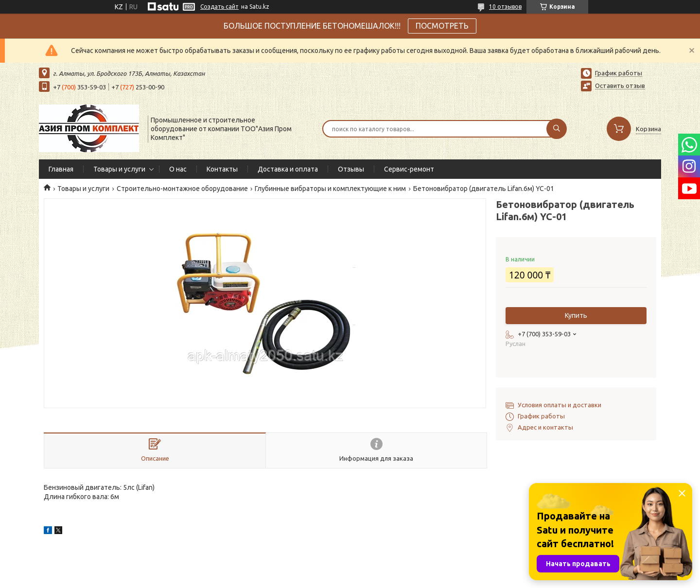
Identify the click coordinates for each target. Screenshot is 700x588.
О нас (178, 169)
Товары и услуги (119, 169)
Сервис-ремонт (409, 169)
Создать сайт (219, 7)
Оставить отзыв (620, 86)
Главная (61, 169)
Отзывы (351, 169)
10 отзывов (505, 7)
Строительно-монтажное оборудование (182, 189)
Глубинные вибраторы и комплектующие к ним (330, 189)
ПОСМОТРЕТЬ (442, 26)
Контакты (222, 169)
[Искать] (557, 129)
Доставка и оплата (288, 169)
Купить (576, 315)
